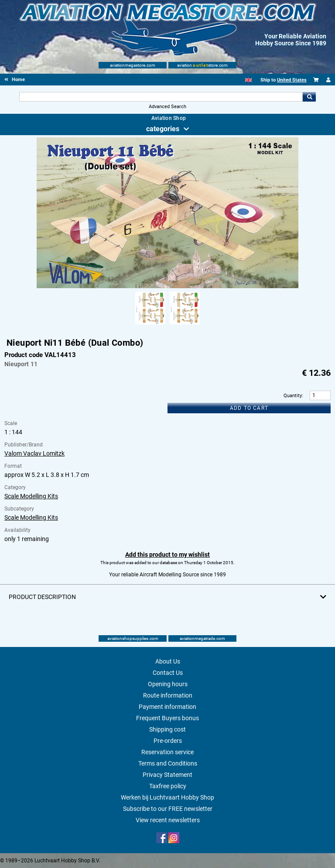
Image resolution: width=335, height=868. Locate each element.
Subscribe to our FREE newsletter (168, 809)
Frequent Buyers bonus (167, 718)
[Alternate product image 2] (185, 325)
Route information (168, 695)
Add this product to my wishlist (167, 555)
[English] (248, 80)
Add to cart (249, 408)
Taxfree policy (168, 786)
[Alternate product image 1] (150, 325)
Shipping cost (167, 729)
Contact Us (168, 673)
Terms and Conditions (168, 763)
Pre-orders (168, 741)
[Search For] (161, 97)
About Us (168, 661)
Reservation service (167, 752)
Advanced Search (167, 107)
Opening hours (168, 684)
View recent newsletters (168, 820)
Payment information (167, 707)
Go (309, 97)
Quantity (293, 396)
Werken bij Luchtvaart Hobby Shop (167, 797)
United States (292, 80)
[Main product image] (167, 286)
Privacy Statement (167, 775)
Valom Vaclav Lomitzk (34, 453)
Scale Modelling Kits (31, 496)
